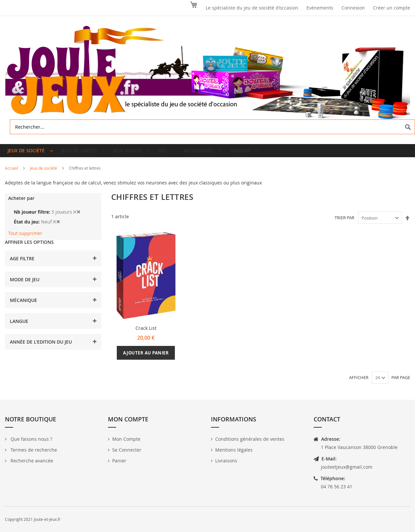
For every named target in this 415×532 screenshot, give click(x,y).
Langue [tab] (19, 326)
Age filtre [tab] (22, 264)
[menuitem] (30, 153)
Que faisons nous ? (31, 441)
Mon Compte (126, 441)
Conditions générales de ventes (250, 441)
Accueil (12, 173)
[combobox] (212, 127)
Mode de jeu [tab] (25, 285)
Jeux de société (44, 173)
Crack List (146, 333)
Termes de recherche (33, 452)
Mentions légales (234, 452)
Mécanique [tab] (23, 305)
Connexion (353, 8)
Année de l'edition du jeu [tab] (41, 347)
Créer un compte (392, 8)
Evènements (320, 8)
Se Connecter (127, 452)
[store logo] (207, 73)
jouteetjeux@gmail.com (347, 469)
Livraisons (226, 463)
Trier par (344, 223)
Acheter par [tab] (21, 203)
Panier (119, 463)
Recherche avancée (31, 463)
